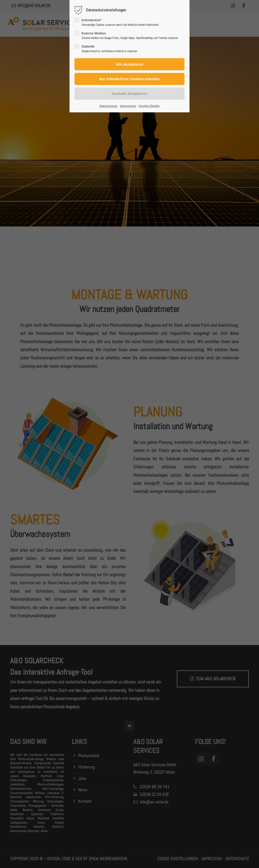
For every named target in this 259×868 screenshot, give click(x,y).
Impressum (128, 106)
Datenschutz (108, 106)
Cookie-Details (149, 106)
